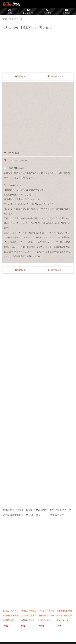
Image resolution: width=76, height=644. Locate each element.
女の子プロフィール (12, 19)
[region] (38, 116)
